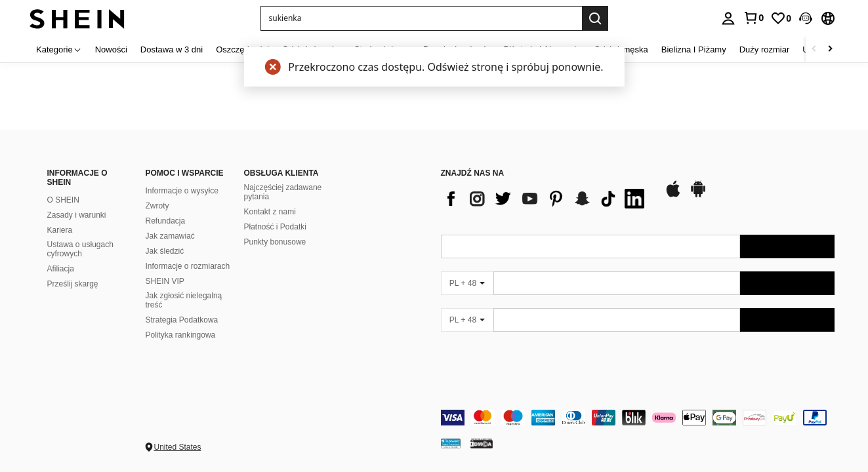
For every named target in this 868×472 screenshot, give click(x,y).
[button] (806, 18)
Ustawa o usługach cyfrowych (80, 249)
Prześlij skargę (73, 284)
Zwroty (157, 206)
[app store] (673, 195)
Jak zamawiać (170, 236)
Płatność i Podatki (275, 227)
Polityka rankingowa (181, 335)
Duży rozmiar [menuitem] (765, 49)
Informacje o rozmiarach (188, 266)
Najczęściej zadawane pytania (283, 192)
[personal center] (728, 18)
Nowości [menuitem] (111, 49)
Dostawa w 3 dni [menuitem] (172, 49)
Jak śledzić (165, 251)
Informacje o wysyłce (182, 191)
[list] (546, 199)
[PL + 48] (467, 283)
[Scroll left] (814, 49)
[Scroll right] (830, 49)
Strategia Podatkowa (182, 320)
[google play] (698, 195)
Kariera (60, 230)
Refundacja (166, 221)
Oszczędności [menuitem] (242, 49)
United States (178, 447)
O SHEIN (63, 200)
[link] (753, 18)
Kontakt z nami (270, 212)
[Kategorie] (59, 49)
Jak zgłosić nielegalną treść (184, 300)
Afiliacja (61, 269)
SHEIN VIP (165, 281)
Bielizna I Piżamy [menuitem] (694, 49)
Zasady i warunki (77, 215)
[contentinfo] (638, 418)
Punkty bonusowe (275, 242)
